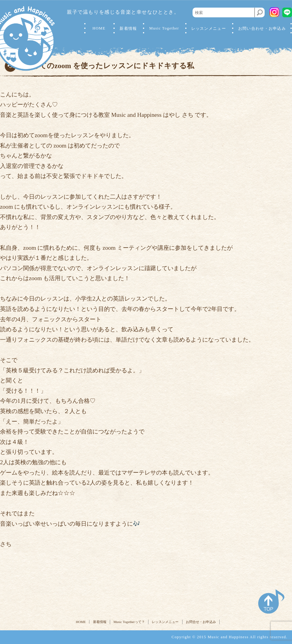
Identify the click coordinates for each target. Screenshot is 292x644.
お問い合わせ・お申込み (262, 29)
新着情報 (128, 29)
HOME (99, 28)
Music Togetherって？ (129, 622)
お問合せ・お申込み (201, 622)
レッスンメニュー (165, 622)
